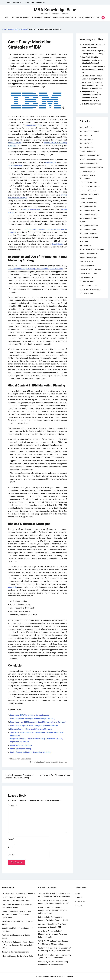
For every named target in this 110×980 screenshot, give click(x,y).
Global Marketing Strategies (21, 745)
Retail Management (87, 277)
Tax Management (86, 293)
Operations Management (89, 253)
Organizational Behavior (89, 257)
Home (9, 3)
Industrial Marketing (87, 171)
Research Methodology (88, 273)
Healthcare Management (89, 163)
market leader (51, 163)
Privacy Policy (29, 3)
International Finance (88, 190)
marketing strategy (15, 166)
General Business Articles (89, 155)
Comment (12, 805)
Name (11, 839)
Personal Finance (86, 261)
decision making (15, 143)
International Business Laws (90, 186)
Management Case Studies (89, 18)
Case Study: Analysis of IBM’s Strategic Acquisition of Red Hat (34, 726)
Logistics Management (88, 202)
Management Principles (89, 225)
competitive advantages (33, 125)
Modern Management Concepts (92, 249)
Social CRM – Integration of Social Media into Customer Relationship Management (92, 85)
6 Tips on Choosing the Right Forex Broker (18, 956)
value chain (12, 587)
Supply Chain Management (90, 289)
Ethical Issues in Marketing (21, 749)
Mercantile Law (85, 245)
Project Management (88, 265)
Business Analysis (87, 127)
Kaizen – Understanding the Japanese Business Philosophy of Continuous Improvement (16, 914)
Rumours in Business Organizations (15, 952)
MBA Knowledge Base (55, 10)
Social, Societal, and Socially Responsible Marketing (30, 752)
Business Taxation (87, 147)
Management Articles (88, 206)
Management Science (88, 229)
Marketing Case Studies (41, 762)
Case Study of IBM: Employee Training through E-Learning (33, 719)
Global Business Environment (91, 159)
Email (11, 847)
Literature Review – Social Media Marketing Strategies (31, 729)
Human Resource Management (65, 18)
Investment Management (89, 194)
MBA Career (84, 241)
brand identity (58, 244)
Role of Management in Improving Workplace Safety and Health (52, 910)
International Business (88, 182)
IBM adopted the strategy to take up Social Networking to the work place (36, 269)
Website (11, 855)
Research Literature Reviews (90, 269)
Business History (86, 143)
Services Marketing (87, 282)
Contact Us (40, 3)
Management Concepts (89, 214)
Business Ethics (86, 135)
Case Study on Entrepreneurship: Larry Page (18, 893)
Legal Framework (86, 198)
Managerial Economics (88, 233)
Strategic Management (88, 285)
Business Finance (86, 139)
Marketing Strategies (59, 762)
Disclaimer (17, 3)
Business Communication (89, 131)
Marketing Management (41, 18)
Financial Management (21, 18)
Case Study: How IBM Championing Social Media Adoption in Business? (38, 722)
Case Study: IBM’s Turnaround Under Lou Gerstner (30, 715)
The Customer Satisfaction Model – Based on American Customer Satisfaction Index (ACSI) (18, 945)
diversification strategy (32, 209)
